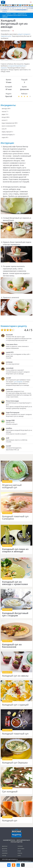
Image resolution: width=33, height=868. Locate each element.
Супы (19, 856)
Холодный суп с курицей (15, 705)
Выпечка (5, 846)
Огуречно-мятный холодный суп (12, 486)
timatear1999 (5, 31)
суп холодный (18, 382)
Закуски (5, 851)
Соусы (4, 856)
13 (13, 31)
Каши (19, 851)
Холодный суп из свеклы (15, 676)
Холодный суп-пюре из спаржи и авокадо (15, 550)
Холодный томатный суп (15, 734)
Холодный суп (10, 821)
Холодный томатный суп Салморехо (15, 518)
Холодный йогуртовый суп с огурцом (15, 614)
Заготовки (21, 849)
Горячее (20, 846)
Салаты (20, 853)
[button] (31, 2)
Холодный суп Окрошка (15, 763)
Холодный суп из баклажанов (12, 646)
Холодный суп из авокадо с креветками (15, 583)
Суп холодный (10, 792)
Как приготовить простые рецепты (3, 2)
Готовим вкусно (17, 833)
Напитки (5, 853)
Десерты (5, 849)
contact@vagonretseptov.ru (23, 861)
